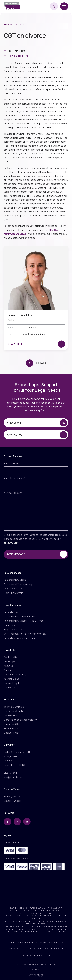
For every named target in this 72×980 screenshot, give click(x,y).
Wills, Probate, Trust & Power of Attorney (25, 634)
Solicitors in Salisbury (22, 949)
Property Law (11, 612)
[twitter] (17, 822)
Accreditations (11, 679)
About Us (9, 666)
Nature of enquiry (13, 493)
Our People (10, 662)
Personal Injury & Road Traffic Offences (24, 621)
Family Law (9, 625)
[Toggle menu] (64, 6)
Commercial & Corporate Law (19, 616)
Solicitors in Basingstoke (50, 942)
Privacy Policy (11, 728)
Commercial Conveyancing (18, 584)
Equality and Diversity (15, 724)
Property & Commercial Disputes (21, 638)
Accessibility (10, 715)
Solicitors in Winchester (36, 955)
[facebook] (7, 822)
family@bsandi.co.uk (15, 234)
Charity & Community (15, 675)
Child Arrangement (14, 593)
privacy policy (11, 543)
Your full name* (12, 463)
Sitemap (36, 969)
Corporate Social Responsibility (20, 720)
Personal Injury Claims (15, 580)
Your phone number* (15, 478)
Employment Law (13, 589)
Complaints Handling (15, 711)
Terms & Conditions (14, 707)
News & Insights (14, 24)
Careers (8, 670)
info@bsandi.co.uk (37, 406)
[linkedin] (27, 822)
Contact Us (10, 688)
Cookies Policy (12, 733)
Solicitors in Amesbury (20, 942)
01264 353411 (55, 230)
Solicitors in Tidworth (50, 949)
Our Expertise (11, 657)
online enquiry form (36, 410)
